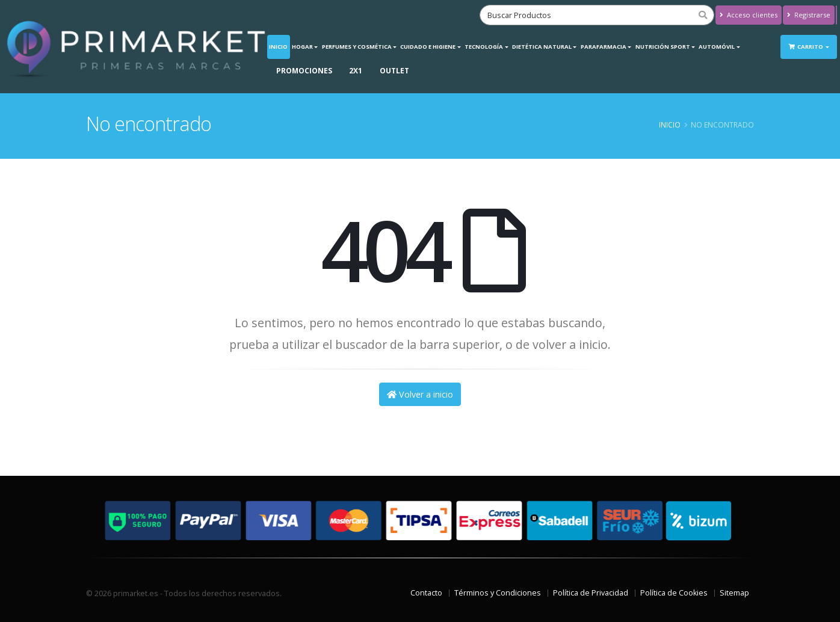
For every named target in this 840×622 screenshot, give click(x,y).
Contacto (426, 593)
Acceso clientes (749, 15)
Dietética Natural (542, 47)
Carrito (806, 47)
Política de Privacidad (591, 593)
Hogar (302, 47)
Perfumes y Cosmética (357, 47)
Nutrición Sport (663, 47)
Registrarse (809, 15)
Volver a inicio (420, 394)
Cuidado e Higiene (428, 47)
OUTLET (394, 71)
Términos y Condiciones (498, 593)
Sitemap (734, 593)
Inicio (278, 47)
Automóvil (717, 47)
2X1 (356, 71)
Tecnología (484, 47)
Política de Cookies (674, 593)
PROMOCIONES (304, 71)
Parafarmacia (604, 47)
